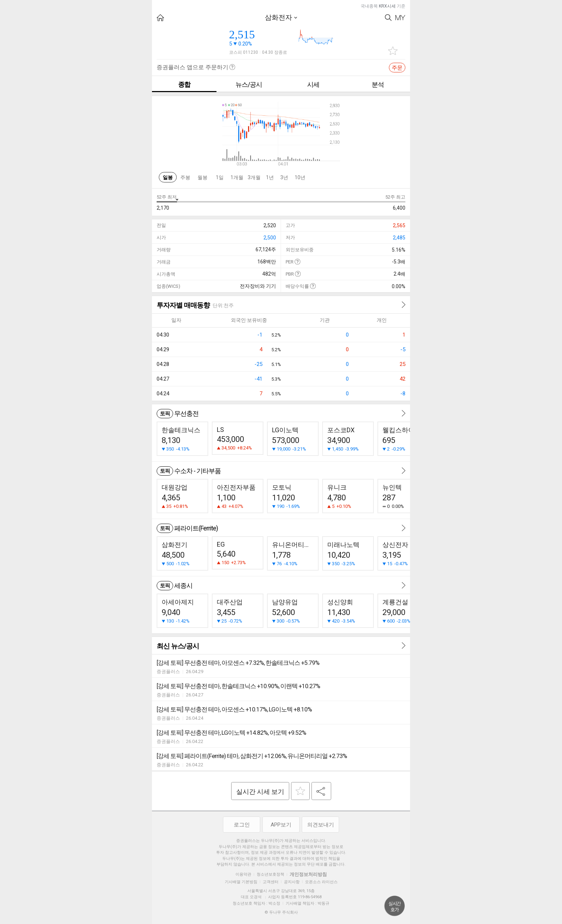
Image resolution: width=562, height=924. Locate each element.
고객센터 (271, 882)
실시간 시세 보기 (260, 792)
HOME (160, 18)
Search (388, 18)
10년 (300, 177)
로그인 (242, 825)
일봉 (168, 177)
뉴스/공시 (249, 84)
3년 (284, 177)
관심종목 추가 (393, 51)
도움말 (297, 261)
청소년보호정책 (270, 874)
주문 (397, 68)
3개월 (254, 177)
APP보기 (281, 825)
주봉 (185, 177)
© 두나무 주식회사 (281, 912)
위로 (395, 906)
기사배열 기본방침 (241, 882)
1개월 (237, 177)
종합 (184, 84)
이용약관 (243, 874)
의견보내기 (321, 825)
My (400, 18)
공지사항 (292, 882)
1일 (220, 177)
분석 (378, 84)
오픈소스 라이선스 (321, 882)
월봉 (203, 177)
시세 (313, 84)
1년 (270, 177)
